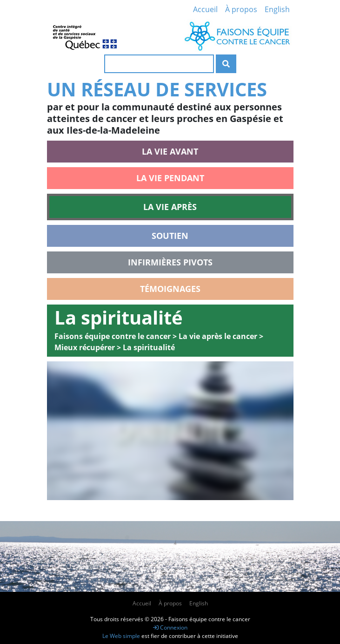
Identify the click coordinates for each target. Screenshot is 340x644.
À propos (241, 9)
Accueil (205, 9)
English (277, 9)
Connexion (170, 627)
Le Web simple (122, 636)
